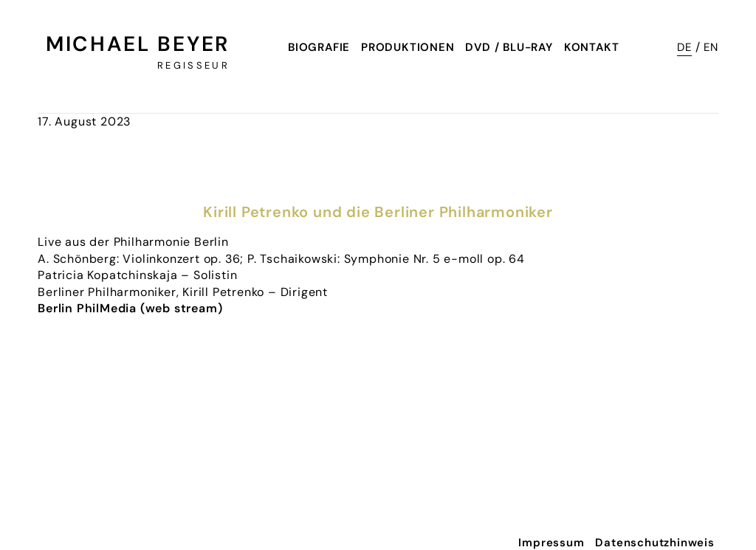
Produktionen (408, 47)
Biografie (319, 47)
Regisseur (193, 65)
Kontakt (592, 47)
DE (684, 47)
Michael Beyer (138, 44)
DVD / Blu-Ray (509, 47)
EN (711, 47)
